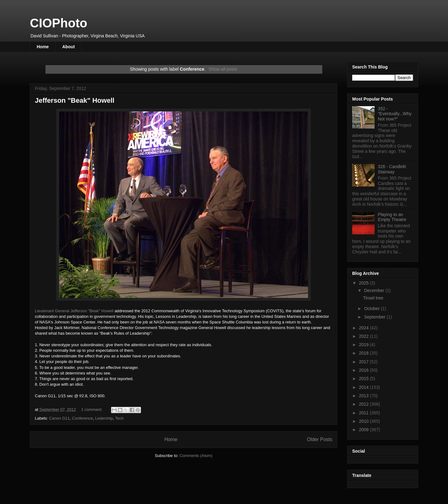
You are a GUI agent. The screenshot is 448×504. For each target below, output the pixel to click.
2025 (364, 283)
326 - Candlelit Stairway (392, 169)
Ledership (104, 418)
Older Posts (320, 439)
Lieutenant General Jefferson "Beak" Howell (74, 311)
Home (43, 47)
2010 (364, 421)
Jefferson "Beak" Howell (75, 100)
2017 (364, 362)
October (372, 309)
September (375, 317)
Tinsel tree (373, 298)
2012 (364, 404)
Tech (119, 418)
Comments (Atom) (196, 456)
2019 (364, 345)
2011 (364, 413)
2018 (364, 353)
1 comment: (92, 410)
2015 (364, 379)
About (68, 47)
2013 (364, 396)
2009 (364, 430)
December (375, 290)
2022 (364, 336)
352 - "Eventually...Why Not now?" (395, 114)
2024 (364, 328)
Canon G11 (60, 418)
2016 (364, 370)
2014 (364, 387)
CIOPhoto (58, 23)
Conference (82, 418)
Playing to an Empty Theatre (392, 217)
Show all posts (223, 69)
